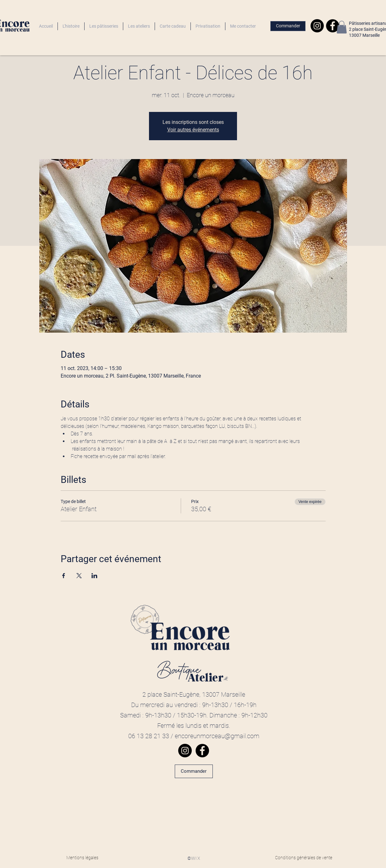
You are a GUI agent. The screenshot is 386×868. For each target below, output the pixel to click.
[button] (342, 27)
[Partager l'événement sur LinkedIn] (94, 576)
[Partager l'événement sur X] (79, 576)
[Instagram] (317, 26)
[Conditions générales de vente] (304, 858)
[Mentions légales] (82, 858)
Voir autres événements (193, 130)
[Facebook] (333, 26)
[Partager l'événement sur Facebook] (64, 576)
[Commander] (288, 26)
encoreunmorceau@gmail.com (217, 736)
